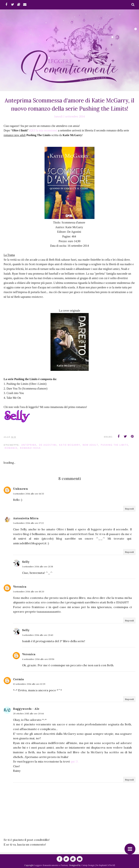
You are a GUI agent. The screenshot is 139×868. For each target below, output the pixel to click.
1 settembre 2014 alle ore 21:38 (38, 566)
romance (11, 448)
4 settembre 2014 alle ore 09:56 (38, 659)
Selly (26, 562)
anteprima (29, 445)
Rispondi (129, 509)
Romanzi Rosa (30, 448)
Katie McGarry (70, 445)
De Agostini (48, 445)
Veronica (20, 587)
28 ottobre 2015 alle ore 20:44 (28, 713)
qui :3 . (75, 761)
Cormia (18, 679)
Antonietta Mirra (26, 518)
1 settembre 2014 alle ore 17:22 (28, 523)
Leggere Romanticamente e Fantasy (51, 865)
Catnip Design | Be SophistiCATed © (98, 865)
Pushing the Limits (115, 445)
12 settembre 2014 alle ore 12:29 (29, 684)
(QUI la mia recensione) (43, 130)
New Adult (90, 445)
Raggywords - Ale (26, 709)
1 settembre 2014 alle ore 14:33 (29, 494)
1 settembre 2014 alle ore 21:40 (38, 635)
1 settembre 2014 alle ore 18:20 (29, 592)
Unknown (20, 489)
